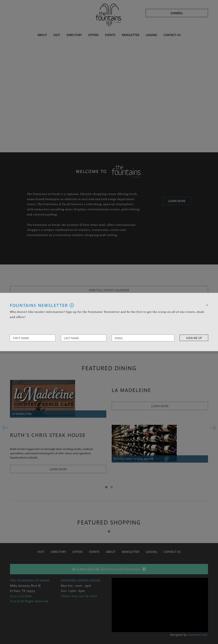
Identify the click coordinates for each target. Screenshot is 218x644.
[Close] (207, 305)
